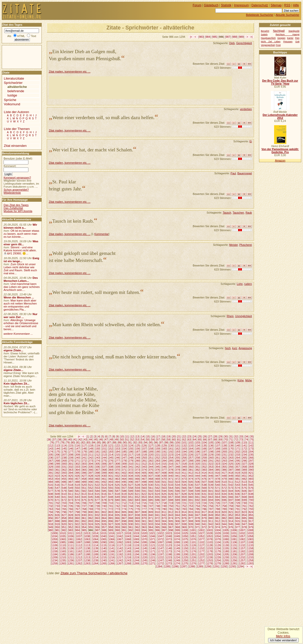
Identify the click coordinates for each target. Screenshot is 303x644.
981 (57, 530)
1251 (193, 560)
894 (98, 521)
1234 (54, 560)
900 (138, 521)
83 (89, 443)
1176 (193, 551)
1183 (250, 551)
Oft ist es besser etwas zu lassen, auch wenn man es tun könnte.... (21, 234)
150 (98, 449)
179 (84, 452)
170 (231, 449)
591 (144, 491)
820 (224, 512)
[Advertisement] (140, 88)
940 (198, 524)
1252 (201, 560)
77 (57, 443)
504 (184, 482)
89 (120, 443)
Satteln (264, 35)
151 (104, 449)
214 (111, 455)
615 (98, 494)
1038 (87, 536)
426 (77, 476)
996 (157, 530)
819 (218, 512)
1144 (136, 548)
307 (111, 464)
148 (84, 449)
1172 (160, 551)
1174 (177, 551)
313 (151, 464)
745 (138, 506)
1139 (95, 548)
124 (131, 446)
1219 (136, 557)
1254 (218, 560)
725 (211, 503)
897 (117, 521)
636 (238, 494)
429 (98, 476)
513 (244, 482)
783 (184, 509)
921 (71, 524)
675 (84, 500)
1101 (193, 542)
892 (84, 521)
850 (218, 515)
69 (221, 439)
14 (143, 436)
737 (84, 506)
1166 (112, 551)
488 (77, 482)
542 (231, 485)
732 (51, 506)
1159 (54, 551)
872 (157, 518)
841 (157, 515)
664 (218, 497)
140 (238, 446)
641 (64, 497)
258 (198, 458)
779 (157, 509)
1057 (242, 536)
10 (122, 436)
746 (144, 506)
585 (104, 491)
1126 (193, 545)
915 (238, 521)
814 (184, 512)
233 (238, 455)
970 (191, 527)
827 (64, 515)
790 (231, 509)
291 (211, 461)
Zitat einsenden (15, 146)
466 (138, 479)
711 (117, 503)
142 (251, 446)
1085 (63, 542)
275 (104, 461)
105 (211, 443)
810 (157, 512)
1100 (185, 542)
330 (57, 467)
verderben (246, 109)
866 (117, 518)
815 (191, 512)
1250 (185, 560)
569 (204, 488)
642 (71, 497)
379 (178, 470)
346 (164, 467)
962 (138, 527)
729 (238, 503)
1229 (218, 557)
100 (178, 443)
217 (131, 455)
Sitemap (276, 5)
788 (218, 509)
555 (111, 488)
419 (238, 473)
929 (124, 524)
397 (91, 473)
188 (144, 452)
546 (51, 488)
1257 (242, 560)
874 (171, 518)
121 (111, 446)
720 (178, 503)
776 (138, 509)
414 (204, 473)
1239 (95, 560)
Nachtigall (279, 31)
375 (151, 470)
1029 (218, 533)
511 (231, 482)
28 (215, 436)
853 (238, 515)
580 (71, 491)
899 (131, 521)
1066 (112, 539)
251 (151, 458)
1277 (201, 563)
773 (117, 509)
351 (198, 467)
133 (191, 446)
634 (224, 494)
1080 (226, 539)
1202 (201, 554)
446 (211, 476)
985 (215, 37)
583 (91, 491)
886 (251, 518)
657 (171, 497)
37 (54, 439)
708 (98, 503)
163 (184, 449)
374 (144, 470)
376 (157, 470)
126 (144, 446)
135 (204, 446)
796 (64, 512)
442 (184, 476)
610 (64, 494)
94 (146, 443)
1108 (250, 542)
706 (84, 503)
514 (251, 482)
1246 (152, 560)
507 (204, 482)
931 (138, 524)
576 (251, 488)
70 (226, 439)
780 (164, 509)
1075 (185, 539)
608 (51, 494)
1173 (169, 551)
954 (84, 527)
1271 (152, 563)
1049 (177, 536)
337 (104, 467)
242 (91, 458)
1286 (175, 566)
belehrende (16, 91)
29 (221, 436)
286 (178, 461)
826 (57, 515)
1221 (152, 557)
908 (191, 521)
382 (198, 470)
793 (251, 509)
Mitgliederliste (12, 193)
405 (144, 473)
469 (157, 479)
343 (144, 467)
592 (151, 491)
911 (211, 521)
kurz (235, 348)
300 (64, 464)
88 (114, 443)
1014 (95, 533)
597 (184, 491)
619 (124, 494)
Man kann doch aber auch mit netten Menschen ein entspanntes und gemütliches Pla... (20, 305)
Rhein (230, 316)
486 (64, 482)
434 (131, 476)
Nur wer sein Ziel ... (20, 316)
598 (191, 491)
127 (151, 446)
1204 (218, 554)
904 (164, 521)
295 (238, 461)
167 (211, 449)
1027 (201, 533)
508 (211, 482)
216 (124, 455)
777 (144, 509)
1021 (152, 533)
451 (244, 476)
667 (238, 497)
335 (91, 467)
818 (211, 512)
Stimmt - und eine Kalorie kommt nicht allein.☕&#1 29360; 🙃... (20, 250)
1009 (54, 533)
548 (64, 488)
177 (71, 452)
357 (238, 467)
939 (191, 524)
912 (218, 521)
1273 (169, 563)
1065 (103, 539)
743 (124, 506)
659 (184, 497)
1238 (87, 560)
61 (179, 439)
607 (251, 491)
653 (144, 497)
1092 (120, 542)
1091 (112, 542)
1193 (128, 554)
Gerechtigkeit (244, 43)
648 (111, 497)
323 (218, 464)
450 (238, 476)
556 (117, 488)
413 (198, 473)
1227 (201, 557)
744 (131, 506)
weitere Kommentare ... (18, 334)
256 (184, 458)
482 (244, 479)
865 (111, 518)
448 (224, 476)
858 (64, 518)
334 (84, 467)
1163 (87, 551)
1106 (234, 542)
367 (98, 470)
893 (91, 521)
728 (231, 503)
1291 (216, 566)
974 (218, 527)
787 (211, 509)
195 (191, 452)
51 (127, 439)
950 (57, 527)
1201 (193, 554)
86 (104, 443)
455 (64, 479)
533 (171, 485)
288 (191, 461)
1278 (209, 563)
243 (98, 458)
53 (138, 439)
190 (157, 452)
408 (164, 473)
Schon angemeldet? (16, 190)
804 (117, 512)
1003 (209, 530)
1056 (234, 536)
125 (138, 446)
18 (163, 436)
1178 (209, 551)
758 (224, 506)
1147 (160, 548)
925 (98, 524)
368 (104, 470)
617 (111, 494)
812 (171, 512)
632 (211, 494)
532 (164, 485)
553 (98, 488)
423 (57, 476)
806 (131, 512)
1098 (169, 542)
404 (138, 473)
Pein (297, 38)
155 (131, 449)
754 (198, 506)
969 (184, 527)
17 (158, 436)
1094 (136, 542)
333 (77, 467)
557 (124, 488)
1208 (250, 554)
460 (98, 479)
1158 (250, 548)
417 (224, 473)
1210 (63, 557)
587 (117, 491)
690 (184, 500)
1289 (200, 566)
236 (51, 458)
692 (198, 500)
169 (224, 449)
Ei (251, 141)
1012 (79, 533)
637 (244, 494)
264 (238, 458)
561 (151, 488)
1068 (128, 539)
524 (111, 485)
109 (238, 443)
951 (64, 527)
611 (71, 494)
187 (138, 452)
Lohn (240, 284)
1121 (152, 545)
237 (57, 458)
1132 (242, 545)
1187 (79, 554)
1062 (79, 539)
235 (251, 455)
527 (131, 485)
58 (163, 439)
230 (218, 455)
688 (171, 500)
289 (198, 461)
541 (224, 485)
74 (246, 439)
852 (231, 515)
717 (157, 503)
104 (204, 443)
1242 (120, 560)
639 (51, 497)
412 (191, 473)
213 (104, 455)
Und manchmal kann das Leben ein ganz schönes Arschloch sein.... (21, 287)
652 (138, 497)
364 (77, 470)
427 (84, 476)
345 (157, 467)
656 (164, 497)
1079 (218, 539)
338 (111, 467)
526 (124, 485)
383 (204, 470)
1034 (54, 536)
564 (171, 488)
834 (111, 515)
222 (164, 455)
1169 (136, 551)
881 (218, 518)
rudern (248, 284)
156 (138, 449)
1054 (218, 536)
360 (51, 470)
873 (164, 518)
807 (138, 512)
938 (184, 524)
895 (104, 521)
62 (184, 439)
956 (98, 527)
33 (241, 436)
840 (151, 515)
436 (144, 476)
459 (91, 479)
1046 (152, 536)
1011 (71, 533)
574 (238, 488)
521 (91, 485)
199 (218, 452)
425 (71, 476)
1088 (87, 542)
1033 (250, 533)
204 (251, 452)
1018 (128, 533)
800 (91, 512)
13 (138, 436)
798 (77, 512)
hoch (228, 348)
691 (191, 500)
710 (111, 503)
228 (204, 455)
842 (164, 515)
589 (131, 491)
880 (211, 518)
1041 (112, 536)
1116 (112, 545)
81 (78, 443)
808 (144, 512)
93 (141, 443)
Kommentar (101, 234)
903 (157, 521)
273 (91, 461)
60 (174, 439)
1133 (250, 545)
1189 (95, 554)
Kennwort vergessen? (17, 178)
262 (224, 458)
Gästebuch (211, 5)
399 (104, 473)
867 (124, 518)
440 (171, 476)
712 (124, 503)
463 (117, 479)
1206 (234, 554)
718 (164, 503)
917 (251, 521)
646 (98, 497)
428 (91, 476)
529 (144, 485)
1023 (169, 533)
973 (211, 527)
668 (244, 497)
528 (138, 485)
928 (117, 524)
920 (64, 524)
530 (151, 485)
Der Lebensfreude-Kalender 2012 (280, 116)
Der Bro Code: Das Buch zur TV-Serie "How (280, 82)
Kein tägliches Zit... (16, 384)
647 (104, 497)
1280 (226, 563)
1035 (63, 536)
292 (218, 461)
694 (211, 500)
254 (171, 458)
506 (198, 482)
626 (171, 494)
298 (51, 464)
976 (231, 527)
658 (178, 497)
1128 (209, 545)
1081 (234, 539)
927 (111, 524)
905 (171, 521)
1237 (79, 560)
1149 (177, 548)
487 (71, 482)
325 (231, 464)
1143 (128, 548)
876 (184, 518)
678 (104, 500)
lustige (12, 95)
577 (51, 491)
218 (138, 455)
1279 (218, 563)
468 (151, 479)
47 (106, 439)
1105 (226, 542)
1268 (128, 563)
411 (184, 473)
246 (117, 458)
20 (174, 436)
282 (151, 461)
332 (71, 467)
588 (124, 491)
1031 (234, 533)
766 (71, 509)
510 (224, 482)
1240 (103, 560)
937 (178, 524)
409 (171, 473)
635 (231, 494)
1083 (250, 539)
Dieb (232, 43)
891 (77, 521)
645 (91, 497)
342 (138, 467)
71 (231, 439)
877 (191, 518)
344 (151, 467)
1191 (112, 554)
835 (117, 515)
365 (84, 470)
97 (161, 443)
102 (191, 443)
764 (57, 509)
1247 (160, 560)
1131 (234, 545)
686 (157, 500)
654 (151, 497)
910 (204, 521)
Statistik (226, 5)
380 (184, 470)
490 (91, 482)
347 (171, 467)
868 (131, 518)
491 (98, 482)
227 (198, 455)
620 (131, 494)
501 (164, 482)
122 (117, 446)
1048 (169, 536)
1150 (185, 548)
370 (117, 470)
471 (171, 479)
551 (84, 488)
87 (109, 443)
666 (231, 497)
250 (144, 458)
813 (178, 512)
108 (231, 443)
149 (91, 449)
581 (77, 491)
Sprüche (10, 100)
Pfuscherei (246, 245)
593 (157, 491)
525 (117, 485)
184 (117, 452)
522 (98, 485)
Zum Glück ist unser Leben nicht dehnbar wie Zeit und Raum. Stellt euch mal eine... (20, 269)
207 (64, 455)
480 (231, 479)
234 (244, 455)
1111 (71, 545)
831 (91, 515)
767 (77, 509)
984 (208, 37)
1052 (201, 536)
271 (77, 461)
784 (191, 509)
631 (204, 494)
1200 (185, 554)
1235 (63, 560)
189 (151, 452)
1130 (226, 545)
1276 (193, 563)
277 (117, 461)
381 (191, 470)
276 (111, 461)
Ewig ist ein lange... (21, 260)
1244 (136, 560)
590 (138, 491)
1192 (120, 554)
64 (195, 439)
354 (218, 467)
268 (57, 461)
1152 (201, 548)
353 (211, 467)
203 (244, 452)
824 (251, 512)
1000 (185, 530)
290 (204, 461)
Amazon (280, 160)
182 (104, 452)
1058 (250, 536)
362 (64, 470)
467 (144, 479)
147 (77, 449)
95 (151, 443)
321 (204, 464)
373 (138, 470)
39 (65, 439)
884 (238, 518)
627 (178, 494)
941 (204, 524)
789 (224, 509)
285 (171, 461)
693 (204, 500)
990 (117, 530)
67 (210, 439)
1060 (63, 539)
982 (64, 530)
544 (244, 485)
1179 (218, 551)
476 (204, 479)
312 (144, 464)
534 (178, 485)
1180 (226, 551)
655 (157, 497)
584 (98, 491)
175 (57, 452)
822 (238, 512)
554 (104, 488)
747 (151, 506)
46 (101, 439)
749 (164, 506)
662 (204, 497)
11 (127, 436)
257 (191, 458)
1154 (218, 548)
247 (124, 458)
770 (98, 509)
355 (224, 467)
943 (218, 524)
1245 (144, 560)
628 (184, 494)
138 (224, 446)
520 (84, 485)
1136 (71, 548)
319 (191, 464)
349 (184, 467)
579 (64, 491)
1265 (103, 563)
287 (184, 461)
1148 (169, 548)
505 (191, 482)
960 (124, 527)
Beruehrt (265, 31)
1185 (63, 554)
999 (178, 530)
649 (117, 497)
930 (131, 524)
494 (117, 482)
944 (224, 524)
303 (84, 464)
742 (117, 506)
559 (138, 488)
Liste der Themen (17, 129)
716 (151, 503)
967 (171, 527)
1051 (193, 536)
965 (157, 527)
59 (169, 439)
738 (91, 506)
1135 (63, 548)
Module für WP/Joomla (18, 211)
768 (84, 509)
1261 (71, 563)
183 (111, 452)
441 (178, 476)
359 (251, 467)
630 (198, 494)
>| (251, 37)
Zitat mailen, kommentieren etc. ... (70, 72)
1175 (185, 551)
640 (57, 497)
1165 (103, 551)
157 (144, 449)
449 (231, 476)
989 (241, 37)
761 (244, 506)
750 (171, 506)
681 (124, 500)
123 (124, 446)
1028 (209, 533)
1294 (241, 566)
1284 (159, 566)
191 (164, 452)
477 (211, 479)
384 (211, 470)
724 (204, 503)
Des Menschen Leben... (21, 279)
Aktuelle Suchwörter (287, 15)
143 (51, 449)
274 (98, 461)
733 (57, 506)
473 (184, 479)
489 (84, 482)
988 (235, 37)
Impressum (242, 5)
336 (98, 467)
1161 (71, 551)
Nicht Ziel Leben (271, 42)
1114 (95, 545)
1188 (87, 554)
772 (111, 509)
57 (158, 439)
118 (91, 446)
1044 (136, 536)
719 (171, 503)
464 (124, 479)
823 (244, 512)
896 (111, 521)
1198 (169, 554)
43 (85, 439)
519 (77, 485)
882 (224, 518)
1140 (103, 548)
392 (57, 473)
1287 (184, 566)
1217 (120, 557)
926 (104, 524)
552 (91, 488)
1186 (71, 554)
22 (184, 436)
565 (178, 488)
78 (63, 443)
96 (156, 443)
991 (124, 530)
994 (144, 530)
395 (77, 473)
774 (124, 509)
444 (198, 476)
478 (218, 479)
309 (124, 464)
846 (191, 515)
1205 (226, 554)
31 (231, 436)
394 (71, 473)
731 (251, 503)
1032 (242, 533)
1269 (136, 563)
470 (164, 479)
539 (211, 485)
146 (71, 449)
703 (64, 503)
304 (91, 464)
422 (51, 476)
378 (171, 470)
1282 (242, 563)
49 (117, 439)
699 (244, 500)
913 (224, 521)
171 (238, 449)
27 (210, 436)
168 (218, 449)
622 (144, 494)
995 (151, 530)
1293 (232, 566)
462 (111, 479)
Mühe (249, 380)
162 (178, 449)
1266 (112, 563)
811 (164, 512)
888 (57, 521)
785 (198, 509)
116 (77, 446)
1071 (152, 539)
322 (211, 464)
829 (77, 515)
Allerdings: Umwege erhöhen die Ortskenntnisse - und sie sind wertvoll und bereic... (21, 325)
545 (251, 485)
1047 (160, 536)
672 (64, 500)
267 (51, 461)
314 (157, 464)
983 (201, 37)
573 (231, 488)
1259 (54, 563)
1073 (169, 539)
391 (51, 473)
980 (51, 530)
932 (144, 524)
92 (135, 443)
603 (224, 491)
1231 (234, 557)
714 (138, 503)
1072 (160, 539)
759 (231, 506)
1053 (209, 536)
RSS (287, 5)
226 (191, 455)
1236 (71, 560)
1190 (103, 554)
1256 (234, 560)
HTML (21, 36)
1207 (242, 554)
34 (246, 436)
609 (57, 494)
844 (178, 515)
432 (117, 476)
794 (51, 512)
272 (84, 461)
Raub (249, 213)
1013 (87, 533)
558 (131, 488)
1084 (54, 542)
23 (189, 436)
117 (84, 446)
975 (224, 527)
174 (51, 452)
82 (83, 443)
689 (178, 500)
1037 (79, 536)
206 (57, 455)
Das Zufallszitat (13, 208)
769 (91, 509)
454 (57, 479)
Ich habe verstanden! (283, 640)
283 (157, 461)
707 (91, 503)
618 (117, 494)
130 (171, 446)
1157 (242, 548)
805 (124, 512)
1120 (144, 545)
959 (117, 527)
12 (132, 436)
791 (238, 509)
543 (238, 485)
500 (157, 482)
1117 (120, 545)
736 (77, 506)
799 (84, 512)
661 (198, 497)
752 (184, 506)
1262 (79, 563)
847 (198, 515)
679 (111, 500)
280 (138, 461)
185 (124, 452)
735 (71, 506)
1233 (250, 557)
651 (131, 497)
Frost (278, 45)
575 (244, 488)
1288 (192, 566)
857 (57, 518)
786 (204, 509)
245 (111, 458)
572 (224, 488)
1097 (160, 542)
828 (71, 515)
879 (204, 518)
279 (131, 461)
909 (198, 521)
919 (57, 524)
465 (131, 479)
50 (122, 439)
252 (157, 458)
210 (84, 455)
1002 (201, 530)
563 (164, 488)
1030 (226, 533)
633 (218, 494)
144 (57, 449)
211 (91, 455)
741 (111, 506)
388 (238, 470)
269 (64, 461)
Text (34, 36)
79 (68, 443)
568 (198, 488)
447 (218, 476)
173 (251, 449)
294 (231, 461)
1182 (242, 551)
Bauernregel (245, 173)
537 (198, 485)
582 (84, 491)
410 (178, 473)
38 (60, 439)
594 (164, 491)
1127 (201, 545)
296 (244, 461)
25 (200, 436)
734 (64, 506)
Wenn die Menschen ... (19, 297)
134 (198, 446)
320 (198, 464)
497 (138, 482)
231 (224, 455)
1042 (120, 536)
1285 (167, 566)
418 (231, 473)
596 (178, 491)
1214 (95, 557)
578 (57, 491)
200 (224, 452)
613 (84, 494)
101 (184, 443)
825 (51, 515)
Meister (234, 245)
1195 (144, 554)
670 (51, 500)
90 (125, 443)
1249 (177, 560)
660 (191, 497)
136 (211, 446)
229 (211, 455)
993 (138, 530)
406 (151, 473)
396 (84, 473)
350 (191, 467)
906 (178, 521)
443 (191, 476)
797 (71, 512)
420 (244, 473)
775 (131, 509)
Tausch (227, 213)
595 (171, 491)
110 (244, 443)
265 (244, 458)
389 (244, 470)
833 (104, 515)
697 (231, 500)
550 (77, 488)
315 (164, 464)
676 (91, 500)
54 (143, 439)
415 (211, 473)
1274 (177, 563)
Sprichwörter (13, 83)
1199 (177, 554)
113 (57, 446)
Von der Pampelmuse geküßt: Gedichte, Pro (280, 151)
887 (51, 521)
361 (57, 470)
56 (153, 439)
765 (64, 509)
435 (138, 476)
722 (191, 503)
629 (191, 494)
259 (204, 458)
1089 (95, 542)
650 (124, 497)
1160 (63, 551)
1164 (95, 551)
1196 (152, 554)
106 (218, 443)
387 (231, 470)
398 (98, 473)
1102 (201, 542)
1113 (87, 545)
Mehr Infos (283, 636)
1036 (71, 536)
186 (131, 452)
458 (84, 479)
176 (64, 452)
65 (200, 439)
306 (104, 464)
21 (179, 436)
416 (218, 473)
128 (157, 446)
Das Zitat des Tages (16, 205)
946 (238, 524)
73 (241, 439)
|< (191, 37)
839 (144, 515)
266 (251, 458)
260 (211, 458)
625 (164, 494)
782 (178, 509)
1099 (177, 542)
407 (157, 473)
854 (244, 515)
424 (64, 476)
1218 (128, 557)
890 (71, 521)
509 (218, 482)
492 (104, 482)
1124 (177, 545)
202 (238, 452)
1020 (144, 533)
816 (198, 512)
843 (171, 515)
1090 (103, 542)
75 (252, 439)
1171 (152, 551)
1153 (209, 548)
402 (124, 473)
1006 (234, 530)
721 (184, 503)
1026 (193, 533)
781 (171, 509)
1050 (185, 536)
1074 (177, 539)
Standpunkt (294, 31)
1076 (193, 539)
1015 (103, 533)
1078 (209, 539)
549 (71, 488)
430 (104, 476)
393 (64, 473)
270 (71, 461)
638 (251, 494)
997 (164, 530)
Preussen (288, 42)
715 (144, 503)
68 (215, 439)
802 (104, 512)
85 (99, 443)
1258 (250, 560)
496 (131, 482)
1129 (218, 545)
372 (131, 470)
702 (57, 503)
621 (138, 494)
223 (171, 455)
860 (77, 518)
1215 (103, 557)
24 (195, 436)
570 (211, 488)
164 (191, 449)
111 (251, 443)
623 (151, 494)
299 (57, 464)
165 (198, 449)
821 (231, 512)
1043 (128, 536)
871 (151, 518)
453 (51, 479)
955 (91, 527)
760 (238, 506)
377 (164, 470)
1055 (226, 536)
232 (231, 455)
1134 (54, 548)
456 (71, 479)
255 (178, 458)
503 (178, 482)
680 (117, 500)
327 (244, 464)
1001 (193, 530)
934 (157, 524)
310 (131, 464)
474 (191, 479)
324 (224, 464)
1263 (87, 563)
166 (204, 449)
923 (84, 524)
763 (51, 509)
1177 (201, 551)
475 (198, 479)
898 (124, 521)
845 (184, 515)
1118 (128, 545)
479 (224, 479)
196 (198, 452)
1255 (226, 560)
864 (104, 518)
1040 (103, 536)
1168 (128, 551)
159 (157, 449)
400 (111, 473)
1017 (120, 533)
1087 (79, 542)
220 (151, 455)
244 (104, 458)
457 (77, 479)
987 (228, 37)
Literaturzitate (14, 78)
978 (244, 527)
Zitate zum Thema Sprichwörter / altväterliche (94, 573)
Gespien (281, 38)
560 (144, 488)
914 (231, 521)
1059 (54, 539)
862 (91, 518)
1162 (79, 551)
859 (71, 518)
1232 (242, 557)
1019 (136, 533)
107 (224, 443)
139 (231, 446)
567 (191, 488)
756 (211, 506)
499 (151, 482)
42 (80, 439)
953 (77, 527)
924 (91, 524)
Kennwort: (10, 166)
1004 (218, 530)
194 (184, 452)
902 (151, 521)
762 (251, 506)
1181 (234, 551)
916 (244, 521)
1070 (144, 539)
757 (218, 506)
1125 (185, 545)
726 (218, 503)
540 (218, 485)
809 (151, 512)
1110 (63, 545)
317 (178, 464)
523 (104, 485)
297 (251, 461)
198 (211, 452)
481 (238, 479)
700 (251, 500)
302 (77, 464)
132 (184, 446)
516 (57, 485)
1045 (144, 536)
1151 (193, 548)
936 (171, 524)
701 (51, 503)
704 (71, 503)
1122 (160, 545)
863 (98, 518)
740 (104, 506)
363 (71, 470)
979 (251, 527)
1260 (63, 563)
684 (144, 500)
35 (252, 436)
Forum (197, 5)
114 (64, 446)
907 (184, 521)
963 (144, 527)
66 (205, 439)
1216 (112, 557)
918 (51, 524)
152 (111, 449)
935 (164, 524)
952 (71, 527)
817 (204, 512)
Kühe (241, 380)
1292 (224, 566)
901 (144, 521)
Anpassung (245, 348)
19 (169, 436)
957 (104, 527)
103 (198, 443)
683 (138, 500)
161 (171, 449)
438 (157, 476)
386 (224, 470)
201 (231, 452)
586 (111, 491)
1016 (112, 533)
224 (178, 455)
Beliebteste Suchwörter (260, 15)
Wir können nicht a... (20, 226)
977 (238, 527)
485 (57, 482)
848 (204, 515)
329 (51, 467)
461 (104, 479)
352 (204, 467)
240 (77, 458)
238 (64, 458)
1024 (177, 533)
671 (57, 500)
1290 (208, 566)
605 (238, 491)
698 (238, 500)
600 (204, 491)
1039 (95, 536)
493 (111, 482)
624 (157, 494)
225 (184, 455)
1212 (79, 557)
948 (251, 524)
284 (164, 461)
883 (231, 518)
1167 (120, 551)
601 (211, 491)
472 (178, 479)
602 (218, 491)
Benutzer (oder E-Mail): (18, 158)
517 (64, 485)
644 (84, 497)
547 (57, 488)
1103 (209, 542)
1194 (136, 554)
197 (204, 452)
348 (178, 467)
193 (178, 452)
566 (184, 488)
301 (71, 464)
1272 (160, 563)
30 (226, 436)
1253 (209, 560)
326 (238, 464)
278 (124, 461)
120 (104, 446)
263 (231, 458)
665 (224, 497)
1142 (120, 548)
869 (138, 518)
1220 (144, 557)
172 (244, 449)
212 (98, 455)
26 (205, 436)
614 (91, 494)
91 (130, 443)
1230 (226, 557)
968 (178, 527)
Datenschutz (260, 5)
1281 (234, 563)
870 (144, 518)
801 (98, 512)
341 (131, 467)
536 (191, 485)
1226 (193, 557)
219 (144, 455)
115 (71, 446)
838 (138, 515)
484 (51, 482)
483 (251, 479)
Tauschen (238, 213)
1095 (144, 542)
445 (204, 476)
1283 (250, 563)
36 (49, 439)
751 (178, 506)
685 (151, 500)
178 (77, 452)
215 (117, 455)
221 (157, 455)
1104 (218, 542)
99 (171, 443)
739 (98, 506)
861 (84, 518)
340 (124, 467)
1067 (120, 539)
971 (198, 527)
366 (91, 470)
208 (71, 455)
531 (157, 485)
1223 (169, 557)
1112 (79, 545)
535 (184, 485)
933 (151, 524)
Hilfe (296, 5)
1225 (185, 557)
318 (184, 464)
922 (77, 524)
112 (51, 446)
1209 (54, 557)
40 (70, 439)
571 (218, 488)
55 (148, 439)
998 (171, 530)
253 (164, 458)
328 (251, 464)
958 (111, 527)
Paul (233, 173)
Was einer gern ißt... (21, 243)
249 (138, 458)
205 (51, 455)
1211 (71, 557)
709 (104, 503)
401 (117, 473)
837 (131, 515)
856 (51, 518)
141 (244, 446)
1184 (54, 554)
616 (104, 494)
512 (238, 482)
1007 (242, 530)
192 (171, 452)
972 (204, 527)
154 (124, 449)
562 (157, 488)
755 (204, 506)
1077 (201, 539)
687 (164, 500)
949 (51, 527)
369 (111, 470)
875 (178, 518)
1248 (169, 560)
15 (148, 436)
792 (244, 509)
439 (164, 476)
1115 (103, 545)
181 (98, 452)
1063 (87, 539)
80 (73, 443)
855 (251, 515)
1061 (71, 539)
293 (224, 461)
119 (98, 446)
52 (132, 439)
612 (77, 494)
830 (84, 515)
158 (151, 449)
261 (218, 458)
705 (77, 503)
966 (164, 527)
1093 (128, 542)
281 (144, 461)
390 (251, 470)
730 (244, 503)
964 (151, 527)
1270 (144, 563)
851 (224, 515)
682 (131, 500)
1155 (226, 548)
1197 (160, 554)
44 (91, 439)
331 (64, 467)
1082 (242, 539)
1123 (169, 545)
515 (51, 485)
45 (96, 439)
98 (166, 443)
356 (231, 467)
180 (91, 452)
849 (211, 515)
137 (218, 446)
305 (98, 464)
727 (224, 503)
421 (251, 473)
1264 (95, 563)
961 (131, 527)
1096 (152, 542)
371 (124, 470)
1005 (226, 530)
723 (198, 503)
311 (138, 464)
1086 (71, 542)
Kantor (290, 38)
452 (251, 476)
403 (131, 473)
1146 (152, 548)
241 (84, 458)
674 (77, 500)
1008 (250, 530)
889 (64, 521)
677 (98, 500)
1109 (54, 545)
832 (98, 515)
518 (71, 485)
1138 (87, 548)
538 (204, 485)
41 (75, 439)
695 (218, 500)
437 (151, 476)
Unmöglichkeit (244, 316)
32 (236, 436)
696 (224, 500)
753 (191, 506)
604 (231, 491)
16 (153, 436)
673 (71, 500)
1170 (144, 551)
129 (164, 446)
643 (77, 497)
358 (244, 467)
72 (236, 439)
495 (124, 482)
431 (111, 476)
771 (104, 509)
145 (64, 449)
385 (218, 470)
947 (244, 524)
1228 (209, 557)
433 (124, 476)
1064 (95, 539)
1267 (120, 563)
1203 (209, 554)
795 (57, 512)
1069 (136, 539)
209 (77, 455)
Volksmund (12, 104)
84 (94, 443)
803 (111, 512)
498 (144, 482)
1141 (112, 548)
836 (124, 515)
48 (111, 439)
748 (157, 506)
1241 (112, 560)
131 (178, 446)
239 (71, 458)
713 (131, 503)
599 (198, 491)
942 (211, 524)
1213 (87, 557)
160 (164, 449)
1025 (185, 533)
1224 (177, 557)
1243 (128, 560)
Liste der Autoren (16, 112)
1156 (234, 548)
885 (244, 518)
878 (198, 518)
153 (117, 449)
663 (211, 497)
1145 (144, 548)
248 (131, 458)
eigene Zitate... (13, 350)
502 (171, 482)
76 (52, 443)
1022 (160, 533)
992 (131, 530)
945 (231, 524)
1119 (136, 545)
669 (251, 497)
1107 (242, 542)
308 (117, 464)
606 (244, 491)
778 (151, 509)
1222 (160, 557)
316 (171, 464)
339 (117, 467)
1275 (185, 563)
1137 (79, 548)
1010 (63, 533)
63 (189, 439)
